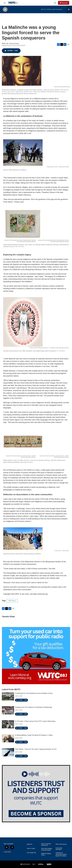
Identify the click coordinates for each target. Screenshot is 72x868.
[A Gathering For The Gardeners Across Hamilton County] (8, 696)
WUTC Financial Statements (46, 845)
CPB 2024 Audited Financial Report (47, 849)
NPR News (12, 601)
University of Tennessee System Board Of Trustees (61, 854)
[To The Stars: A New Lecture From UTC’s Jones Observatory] (8, 724)
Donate (64, 3)
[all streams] (69, 9)
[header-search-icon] (55, 3)
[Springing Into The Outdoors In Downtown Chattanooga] (8, 710)
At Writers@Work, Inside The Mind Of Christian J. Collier (34, 735)
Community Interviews (59, 849)
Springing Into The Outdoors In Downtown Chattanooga (33, 707)
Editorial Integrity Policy (46, 854)
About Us (30, 844)
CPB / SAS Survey (61, 844)
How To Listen (31, 849)
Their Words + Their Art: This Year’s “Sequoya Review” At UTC (36, 749)
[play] (5, 9)
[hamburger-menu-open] (5, 3)
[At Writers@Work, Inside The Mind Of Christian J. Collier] (8, 738)
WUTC (9, 852)
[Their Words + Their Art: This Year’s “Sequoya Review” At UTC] (8, 752)
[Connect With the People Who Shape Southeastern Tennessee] (36, 794)
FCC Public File (31, 853)
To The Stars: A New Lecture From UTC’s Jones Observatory (35, 721)
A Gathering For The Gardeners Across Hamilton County (34, 693)
